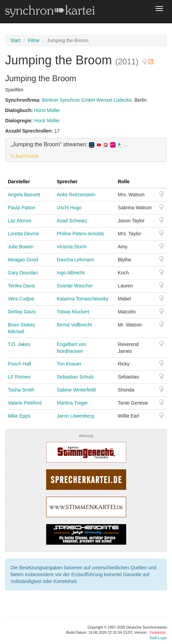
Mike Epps (19, 416)
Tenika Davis (21, 286)
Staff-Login (158, 638)
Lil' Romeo (19, 377)
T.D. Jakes (19, 344)
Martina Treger (72, 403)
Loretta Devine (23, 234)
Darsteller (19, 182)
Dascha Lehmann (76, 260)
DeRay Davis (22, 312)
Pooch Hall (19, 364)
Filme (34, 40)
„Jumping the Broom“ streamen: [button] (69, 145)
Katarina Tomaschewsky (83, 299)
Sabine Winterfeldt (76, 390)
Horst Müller (47, 110)
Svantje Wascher (75, 286)
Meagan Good (23, 260)
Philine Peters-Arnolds (81, 234)
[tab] (86, 150)
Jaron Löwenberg (75, 416)
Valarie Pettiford (25, 403)
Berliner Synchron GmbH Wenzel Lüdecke (87, 100)
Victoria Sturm (72, 247)
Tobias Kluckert (73, 312)
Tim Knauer (69, 364)
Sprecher (67, 182)
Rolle (124, 182)
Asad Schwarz (72, 221)
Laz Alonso (20, 221)
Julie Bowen (21, 247)
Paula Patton (22, 208)
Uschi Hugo (69, 208)
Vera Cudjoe (21, 299)
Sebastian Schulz (75, 377)
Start (15, 40)
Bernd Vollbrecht (74, 325)
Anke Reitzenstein (76, 195)
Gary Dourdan (23, 273)
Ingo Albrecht (71, 273)
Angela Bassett (24, 195)
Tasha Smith (21, 390)
